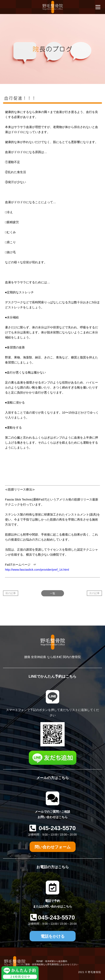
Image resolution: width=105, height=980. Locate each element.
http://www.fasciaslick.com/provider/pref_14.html (37, 570)
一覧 (53, 593)
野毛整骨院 (94, 972)
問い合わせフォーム (53, 847)
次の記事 (94, 593)
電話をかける (53, 936)
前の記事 (11, 593)
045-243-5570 (56, 828)
